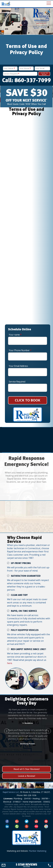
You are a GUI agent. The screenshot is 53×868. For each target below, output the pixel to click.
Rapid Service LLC (11, 792)
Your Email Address (18, 366)
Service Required (11, 74)
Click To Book (44, 74)
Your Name (9, 68)
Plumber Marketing (38, 851)
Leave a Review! (26, 776)
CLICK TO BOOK (28, 400)
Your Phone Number (20, 350)
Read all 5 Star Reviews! (27, 769)
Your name (15, 335)
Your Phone (25, 68)
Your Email (40, 68)
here (10, 663)
